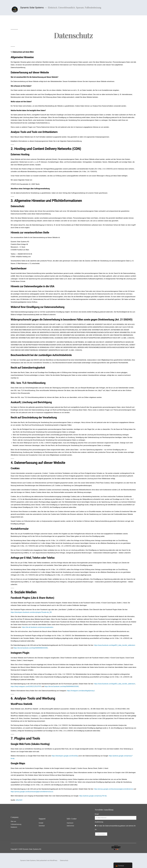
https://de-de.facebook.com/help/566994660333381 (31, 648)
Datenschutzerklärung (113, 826)
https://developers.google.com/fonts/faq (65, 756)
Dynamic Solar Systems (32, 8)
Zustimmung (99, 822)
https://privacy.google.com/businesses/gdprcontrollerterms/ (114, 789)
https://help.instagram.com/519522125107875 (26, 686)
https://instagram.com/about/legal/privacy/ (81, 691)
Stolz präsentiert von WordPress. (47, 860)
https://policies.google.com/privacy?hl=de (93, 796)
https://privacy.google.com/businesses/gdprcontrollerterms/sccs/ (32, 792)
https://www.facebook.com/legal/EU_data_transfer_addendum (115, 645)
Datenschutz (64, 860)
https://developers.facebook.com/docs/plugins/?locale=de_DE (31, 612)
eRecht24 (19, 800)
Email (97, 814)
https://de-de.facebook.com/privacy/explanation (38, 627)
